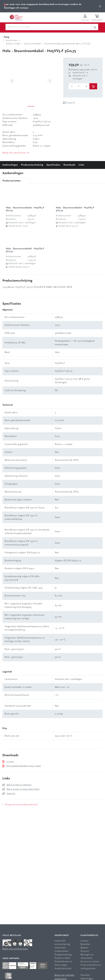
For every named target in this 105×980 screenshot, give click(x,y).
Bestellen (85, 944)
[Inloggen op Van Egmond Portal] (85, 18)
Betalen (85, 948)
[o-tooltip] (79, 86)
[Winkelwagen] (97, 18)
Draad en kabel (62, 958)
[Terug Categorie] (6, 37)
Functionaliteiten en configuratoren (91, 967)
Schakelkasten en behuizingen (63, 963)
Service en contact (90, 962)
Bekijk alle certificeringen (15, 949)
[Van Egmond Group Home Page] (16, 17)
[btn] (100, 6)
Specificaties (53, 165)
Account (85, 951)
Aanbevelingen (10, 165)
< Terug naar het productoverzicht (20, 805)
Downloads (69, 165)
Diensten (85, 975)
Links (81, 165)
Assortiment (62, 935)
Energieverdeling (63, 955)
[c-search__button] (95, 27)
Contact (85, 941)
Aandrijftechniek (63, 969)
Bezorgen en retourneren (87, 956)
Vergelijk (71, 103)
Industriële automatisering (62, 943)
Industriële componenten (62, 950)
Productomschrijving (32, 165)
